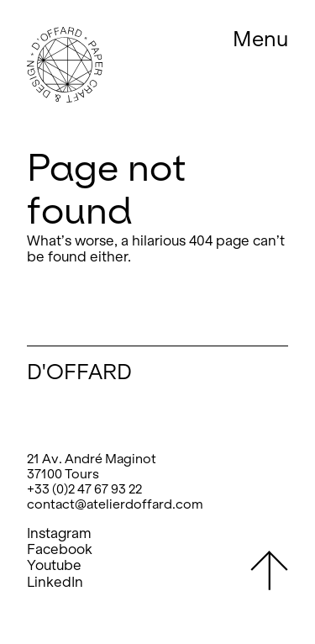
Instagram (59, 533)
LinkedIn (55, 582)
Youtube (54, 565)
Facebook (60, 549)
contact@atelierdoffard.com (115, 504)
